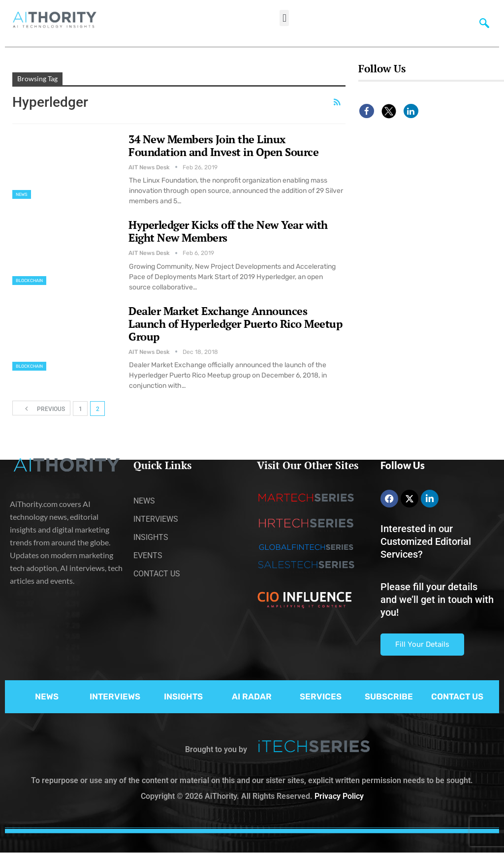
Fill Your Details (422, 644)
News (22, 194)
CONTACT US (457, 696)
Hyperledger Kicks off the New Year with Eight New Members (228, 231)
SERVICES (321, 696)
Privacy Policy (339, 796)
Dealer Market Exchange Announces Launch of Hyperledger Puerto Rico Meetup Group (235, 324)
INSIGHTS (183, 696)
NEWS (47, 696)
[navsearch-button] (482, 22)
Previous (42, 408)
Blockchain (29, 281)
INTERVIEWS (115, 696)
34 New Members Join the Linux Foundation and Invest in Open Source (223, 145)
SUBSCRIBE (389, 696)
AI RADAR (252, 696)
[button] (284, 18)
